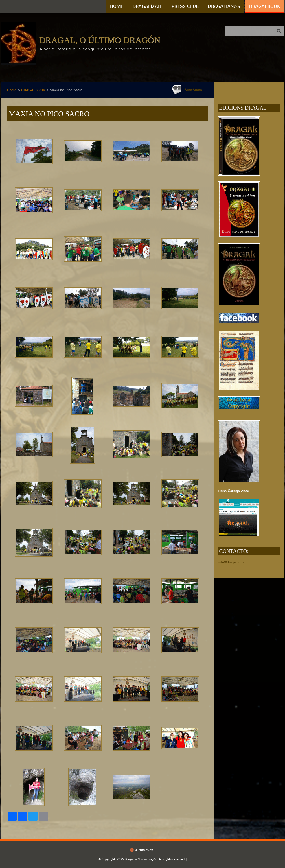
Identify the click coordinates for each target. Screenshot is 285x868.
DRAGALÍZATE (148, 6)
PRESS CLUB (185, 6)
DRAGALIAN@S (224, 6)
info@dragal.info (231, 562)
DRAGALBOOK (265, 6)
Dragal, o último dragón (100, 40)
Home (117, 6)
